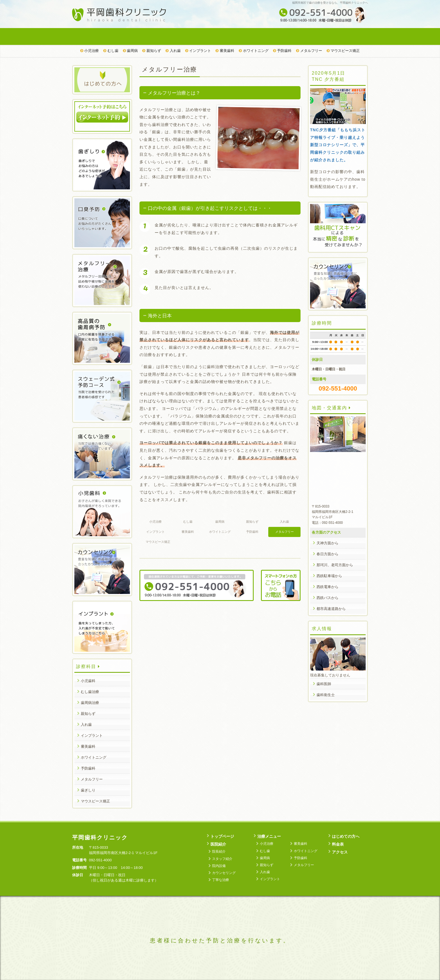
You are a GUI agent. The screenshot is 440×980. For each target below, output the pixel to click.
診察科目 (88, 666)
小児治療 (90, 51)
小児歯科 (88, 681)
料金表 (293, 36)
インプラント (198, 51)
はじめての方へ (244, 36)
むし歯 (111, 51)
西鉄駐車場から (329, 576)
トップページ (97, 36)
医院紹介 (146, 36)
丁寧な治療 (221, 880)
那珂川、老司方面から (335, 565)
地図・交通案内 (331, 408)
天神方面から (327, 543)
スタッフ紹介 (222, 859)
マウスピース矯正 (343, 51)
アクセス (343, 36)
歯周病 (130, 51)
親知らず (152, 51)
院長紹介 (219, 852)
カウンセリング (224, 873)
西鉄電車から (327, 587)
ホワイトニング (254, 51)
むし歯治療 (90, 692)
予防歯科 (282, 51)
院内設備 (219, 866)
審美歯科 (225, 51)
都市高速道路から (331, 609)
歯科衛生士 (326, 695)
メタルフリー (309, 51)
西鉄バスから (327, 598)
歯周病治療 (90, 703)
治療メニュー (195, 36)
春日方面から (327, 554)
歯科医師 (324, 684)
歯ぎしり (88, 790)
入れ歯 (173, 51)
